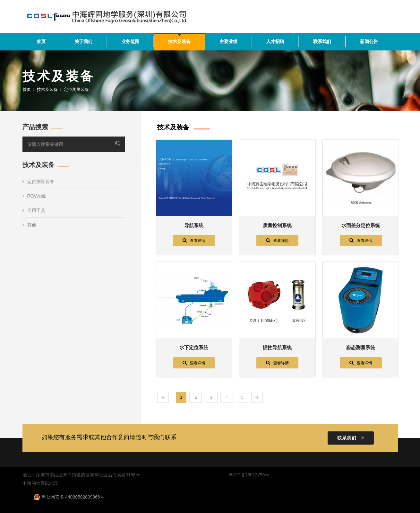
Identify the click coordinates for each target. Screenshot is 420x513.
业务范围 (130, 41)
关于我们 (83, 41)
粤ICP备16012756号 (249, 475)
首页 (41, 41)
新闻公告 (369, 41)
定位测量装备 (38, 181)
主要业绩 (228, 41)
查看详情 (194, 240)
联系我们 (322, 41)
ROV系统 (34, 196)
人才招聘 (275, 41)
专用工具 (34, 210)
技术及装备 (179, 41)
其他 (29, 225)
